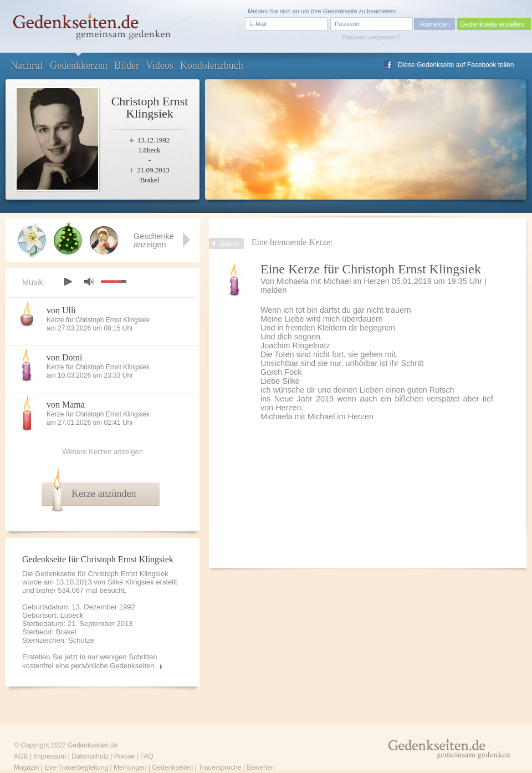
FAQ (147, 756)
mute (89, 281)
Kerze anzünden (104, 494)
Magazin (26, 767)
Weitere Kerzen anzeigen (103, 452)
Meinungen (130, 767)
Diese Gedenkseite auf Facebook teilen (456, 65)
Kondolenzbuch (212, 65)
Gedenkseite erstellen (492, 24)
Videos (160, 65)
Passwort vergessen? (371, 37)
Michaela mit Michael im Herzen (333, 281)
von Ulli (61, 310)
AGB (21, 756)
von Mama (66, 405)
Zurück (229, 243)
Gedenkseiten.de (93, 745)
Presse (124, 756)
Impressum (50, 756)
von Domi (64, 357)
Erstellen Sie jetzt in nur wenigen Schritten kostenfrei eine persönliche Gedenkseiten (90, 661)
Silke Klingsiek (131, 582)
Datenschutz (90, 756)
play (68, 282)
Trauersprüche (220, 767)
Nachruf (27, 65)
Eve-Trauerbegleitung (76, 767)
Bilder (127, 65)
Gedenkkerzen (79, 65)
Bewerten (261, 767)
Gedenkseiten (172, 767)
